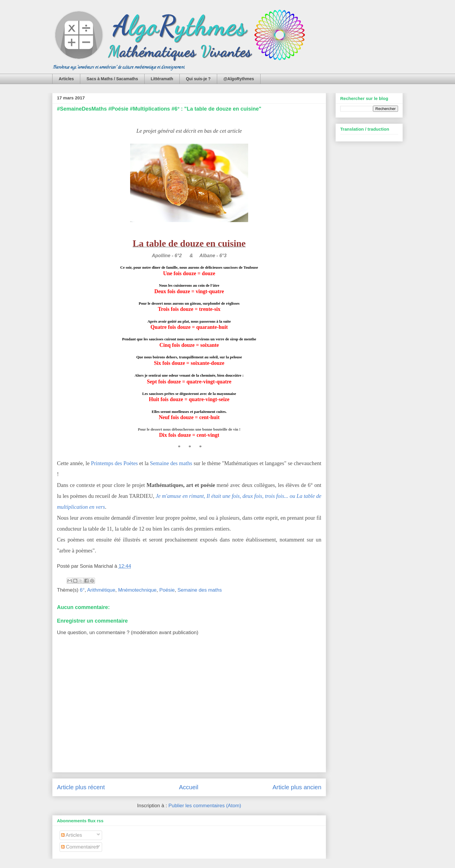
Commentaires (80, 847)
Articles (66, 79)
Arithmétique (101, 590)
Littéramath (162, 79)
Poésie (167, 590)
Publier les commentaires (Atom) (205, 806)
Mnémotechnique (137, 590)
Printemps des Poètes (114, 463)
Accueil (189, 787)
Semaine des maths (171, 463)
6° (82, 590)
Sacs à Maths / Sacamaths (112, 79)
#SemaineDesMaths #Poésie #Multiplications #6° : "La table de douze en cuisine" (159, 109)
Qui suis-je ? (198, 79)
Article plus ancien (297, 787)
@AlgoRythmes (239, 79)
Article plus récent (81, 787)
